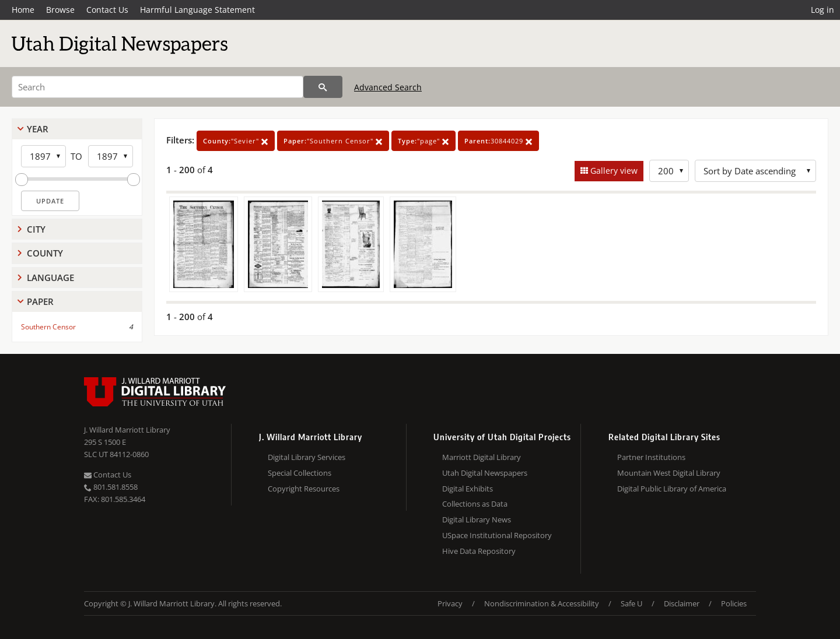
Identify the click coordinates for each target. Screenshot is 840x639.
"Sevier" (236, 141)
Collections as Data (475, 504)
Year (38, 129)
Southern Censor (48, 327)
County (45, 253)
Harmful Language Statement (197, 10)
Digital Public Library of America (672, 489)
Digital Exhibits (468, 489)
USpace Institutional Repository (497, 535)
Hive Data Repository (479, 551)
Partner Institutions (651, 457)
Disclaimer (682, 603)
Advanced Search (388, 87)
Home (23, 10)
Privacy (450, 603)
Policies (734, 603)
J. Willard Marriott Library (127, 430)
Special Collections (300, 473)
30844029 (498, 141)
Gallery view (613, 171)
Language (50, 278)
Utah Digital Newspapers (485, 473)
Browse (60, 10)
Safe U (631, 603)
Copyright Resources (304, 489)
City (36, 229)
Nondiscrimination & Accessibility (542, 603)
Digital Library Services (307, 457)
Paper (40, 301)
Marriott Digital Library (482, 457)
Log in (822, 10)
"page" (423, 141)
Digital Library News (477, 519)
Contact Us (107, 10)
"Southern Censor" (333, 141)
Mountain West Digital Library (669, 473)
